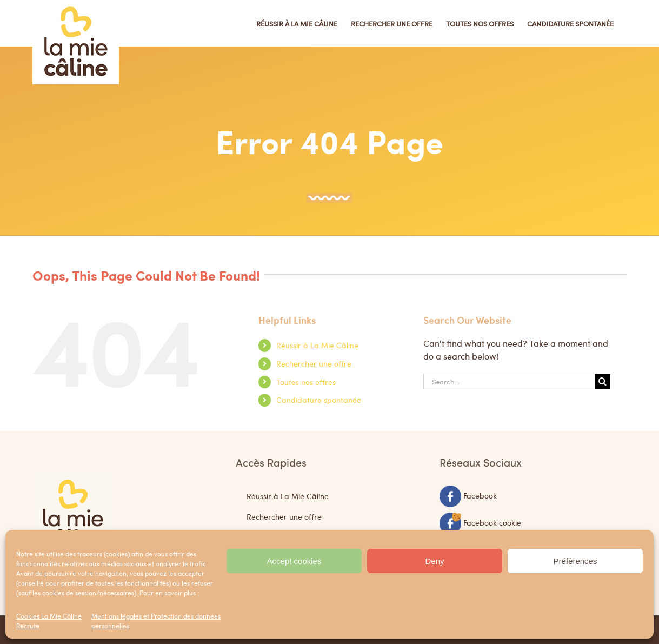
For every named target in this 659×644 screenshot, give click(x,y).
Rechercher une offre (314, 363)
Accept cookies (294, 561)
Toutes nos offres (306, 382)
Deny (434, 561)
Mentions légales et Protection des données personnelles (156, 621)
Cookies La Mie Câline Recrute (49, 621)
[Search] (603, 381)
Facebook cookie (492, 522)
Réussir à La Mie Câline (317, 345)
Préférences (575, 561)
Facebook (480, 495)
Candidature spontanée (319, 400)
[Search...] (509, 381)
